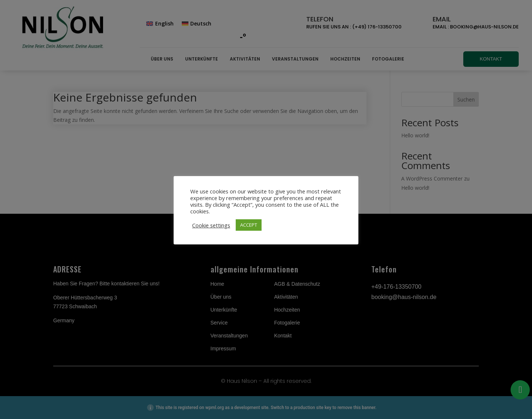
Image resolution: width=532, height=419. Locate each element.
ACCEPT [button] (249, 225)
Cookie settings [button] (211, 225)
